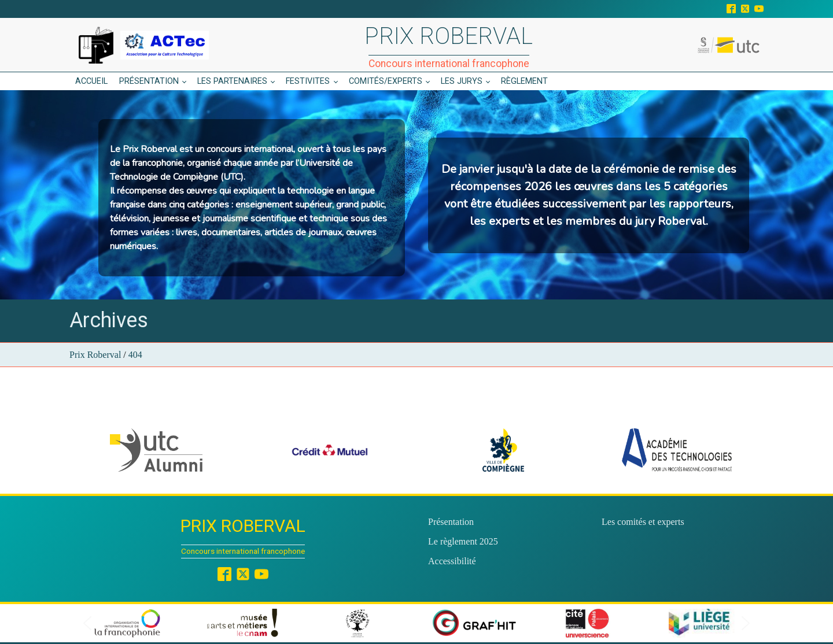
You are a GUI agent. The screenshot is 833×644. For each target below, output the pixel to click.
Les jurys (462, 81)
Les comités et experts (643, 522)
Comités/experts (386, 81)
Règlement (524, 81)
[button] (156, 450)
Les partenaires (232, 81)
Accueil (91, 81)
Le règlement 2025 (463, 541)
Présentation (149, 81)
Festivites (308, 81)
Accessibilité (452, 561)
